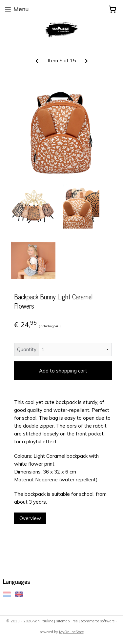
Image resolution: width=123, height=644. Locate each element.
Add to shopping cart (63, 371)
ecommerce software (98, 621)
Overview (30, 518)
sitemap (63, 621)
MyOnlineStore (71, 632)
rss (75, 621)
